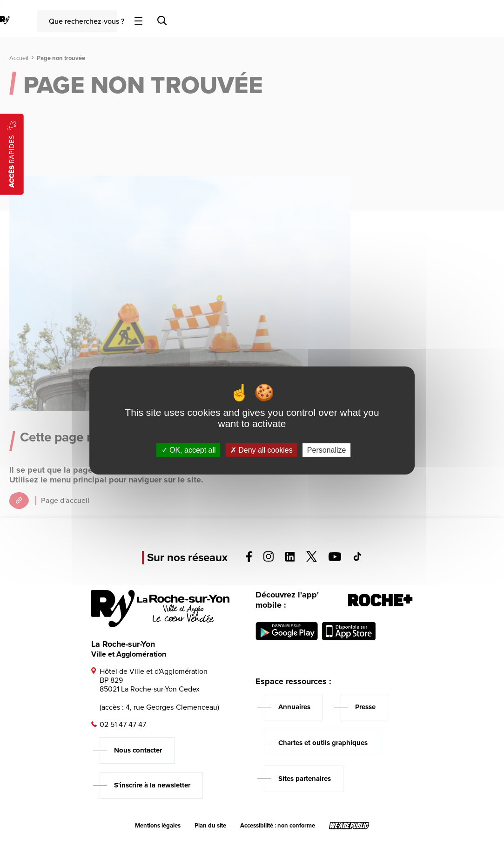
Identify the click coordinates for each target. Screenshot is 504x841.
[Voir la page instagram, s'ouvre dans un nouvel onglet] (269, 559)
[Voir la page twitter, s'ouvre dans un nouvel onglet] (312, 560)
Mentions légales (158, 826)
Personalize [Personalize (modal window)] (327, 450)
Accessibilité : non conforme (278, 826)
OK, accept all (189, 450)
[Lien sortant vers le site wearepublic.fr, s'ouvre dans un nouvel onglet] (349, 826)
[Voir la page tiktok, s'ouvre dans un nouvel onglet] (357, 559)
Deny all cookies (262, 450)
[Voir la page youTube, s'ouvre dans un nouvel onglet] (335, 559)
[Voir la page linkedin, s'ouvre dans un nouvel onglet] (290, 559)
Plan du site (210, 826)
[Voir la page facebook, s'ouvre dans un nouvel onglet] (249, 560)
